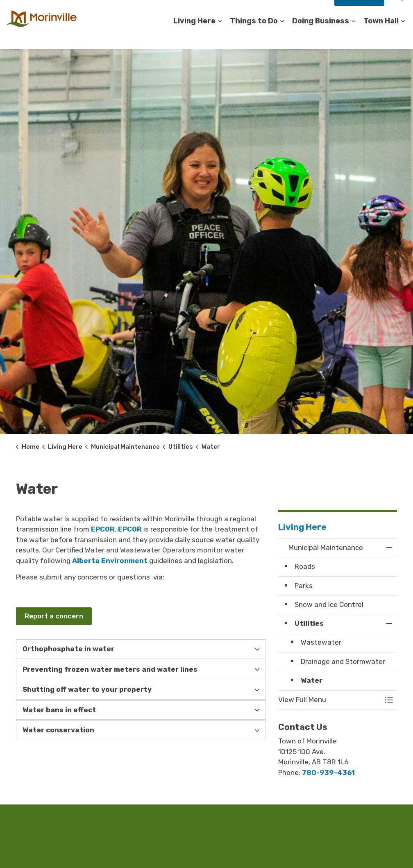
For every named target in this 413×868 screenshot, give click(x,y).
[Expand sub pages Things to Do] (282, 37)
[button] (329, 700)
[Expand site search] (399, 12)
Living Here (194, 36)
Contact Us (222, 12)
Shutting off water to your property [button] (87, 689)
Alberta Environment (110, 561)
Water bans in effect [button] (59, 710)
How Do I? (359, 12)
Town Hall (381, 36)
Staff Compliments (302, 12)
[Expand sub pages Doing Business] (353, 37)
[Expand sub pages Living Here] (220, 37)
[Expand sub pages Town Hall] (403, 37)
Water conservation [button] (58, 730)
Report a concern (54, 616)
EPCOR (103, 529)
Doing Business (321, 36)
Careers (189, 12)
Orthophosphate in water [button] (68, 649)
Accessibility (154, 12)
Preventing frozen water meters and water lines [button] (110, 669)
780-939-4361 (328, 773)
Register (257, 12)
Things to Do (254, 36)
